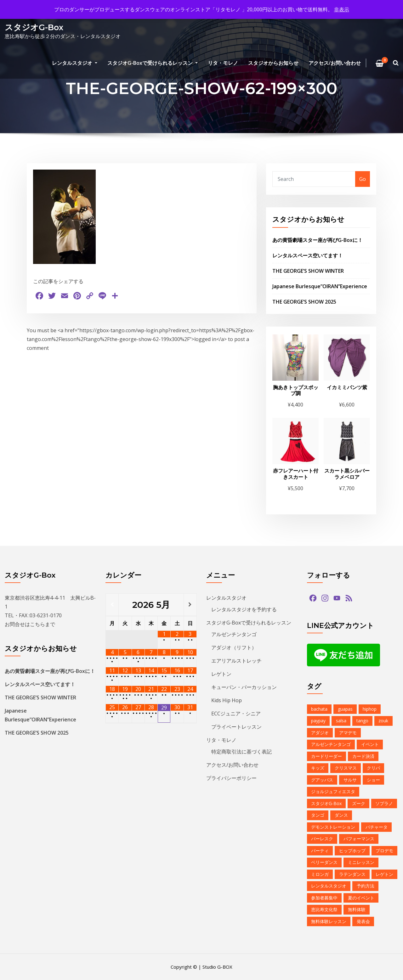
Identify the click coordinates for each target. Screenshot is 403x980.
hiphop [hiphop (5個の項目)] (370, 709)
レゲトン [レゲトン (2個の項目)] (384, 874)
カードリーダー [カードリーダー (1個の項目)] (326, 756)
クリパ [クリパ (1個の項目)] (373, 768)
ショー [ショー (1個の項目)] (373, 780)
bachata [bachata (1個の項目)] (319, 709)
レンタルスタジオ (75, 63)
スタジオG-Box (34, 27)
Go (363, 179)
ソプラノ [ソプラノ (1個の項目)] (384, 803)
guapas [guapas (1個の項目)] (345, 709)
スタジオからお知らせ (273, 63)
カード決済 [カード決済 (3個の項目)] (363, 756)
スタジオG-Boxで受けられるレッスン (153, 63)
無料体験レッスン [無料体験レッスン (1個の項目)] (329, 921)
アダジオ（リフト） (234, 647)
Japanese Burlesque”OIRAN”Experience (320, 286)
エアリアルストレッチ (236, 661)
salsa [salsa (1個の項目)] (341, 721)
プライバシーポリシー (231, 778)
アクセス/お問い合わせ (335, 63)
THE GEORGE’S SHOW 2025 (304, 302)
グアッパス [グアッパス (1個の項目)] (322, 780)
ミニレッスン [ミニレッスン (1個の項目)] (361, 862)
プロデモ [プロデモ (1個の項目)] (384, 851)
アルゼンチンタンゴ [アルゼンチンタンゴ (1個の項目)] (331, 744)
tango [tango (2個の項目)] (362, 721)
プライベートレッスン (236, 727)
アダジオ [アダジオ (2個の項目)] (320, 733)
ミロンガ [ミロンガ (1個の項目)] (320, 874)
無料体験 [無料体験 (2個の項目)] (357, 909)
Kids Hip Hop (227, 700)
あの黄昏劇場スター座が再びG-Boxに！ (318, 240)
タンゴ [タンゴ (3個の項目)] (318, 815)
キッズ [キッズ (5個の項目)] (318, 768)
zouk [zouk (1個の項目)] (383, 721)
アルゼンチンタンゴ (234, 634)
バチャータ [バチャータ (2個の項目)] (377, 827)
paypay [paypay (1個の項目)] (318, 721)
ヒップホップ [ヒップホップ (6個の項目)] (352, 851)
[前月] (112, 605)
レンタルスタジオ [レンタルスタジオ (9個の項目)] (329, 886)
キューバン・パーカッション (244, 687)
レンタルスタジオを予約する (244, 609)
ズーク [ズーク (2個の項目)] (359, 803)
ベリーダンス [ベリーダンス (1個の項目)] (324, 862)
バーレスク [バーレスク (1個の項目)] (322, 839)
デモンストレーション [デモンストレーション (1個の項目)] (333, 827)
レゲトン (221, 674)
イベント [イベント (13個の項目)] (370, 744)
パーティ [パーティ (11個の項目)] (320, 851)
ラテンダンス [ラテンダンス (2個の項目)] (352, 874)
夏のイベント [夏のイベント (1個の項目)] (361, 898)
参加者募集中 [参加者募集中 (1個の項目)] (324, 898)
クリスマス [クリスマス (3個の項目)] (346, 768)
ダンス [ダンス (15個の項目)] (341, 815)
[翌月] (190, 605)
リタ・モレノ (223, 63)
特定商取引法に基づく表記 (241, 752)
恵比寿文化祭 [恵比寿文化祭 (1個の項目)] (324, 909)
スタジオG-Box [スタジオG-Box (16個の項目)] (326, 803)
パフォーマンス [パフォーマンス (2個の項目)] (359, 839)
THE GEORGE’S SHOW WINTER (308, 271)
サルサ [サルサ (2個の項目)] (350, 780)
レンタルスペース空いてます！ (308, 255)
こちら (37, 624)
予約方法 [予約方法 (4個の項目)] (366, 886)
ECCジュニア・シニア (236, 714)
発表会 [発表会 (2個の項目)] (363, 921)
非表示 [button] (342, 9)
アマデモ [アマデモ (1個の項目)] (348, 733)
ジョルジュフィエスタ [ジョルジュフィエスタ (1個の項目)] (333, 791)
